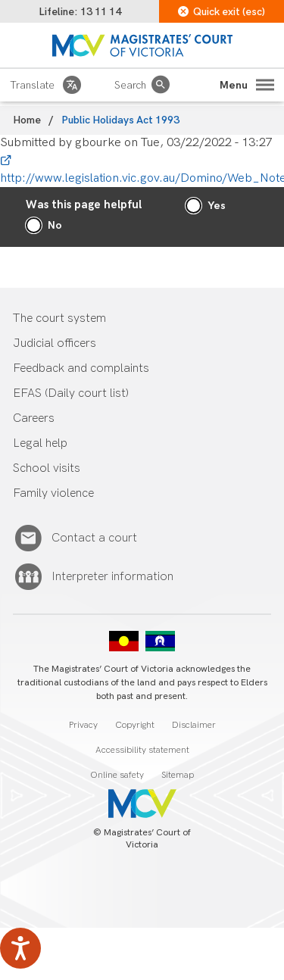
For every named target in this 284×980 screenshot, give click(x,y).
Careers (34, 418)
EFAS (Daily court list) (71, 393)
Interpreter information (112, 577)
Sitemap (178, 775)
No (55, 225)
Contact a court (94, 538)
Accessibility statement (142, 750)
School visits (47, 468)
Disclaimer (194, 725)
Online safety (117, 775)
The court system (59, 318)
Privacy (83, 725)
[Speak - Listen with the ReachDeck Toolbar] (20, 948)
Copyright (135, 725)
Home (27, 120)
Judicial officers (55, 343)
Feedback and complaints (81, 368)
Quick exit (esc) (222, 12)
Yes (217, 206)
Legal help (40, 443)
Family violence (53, 493)
